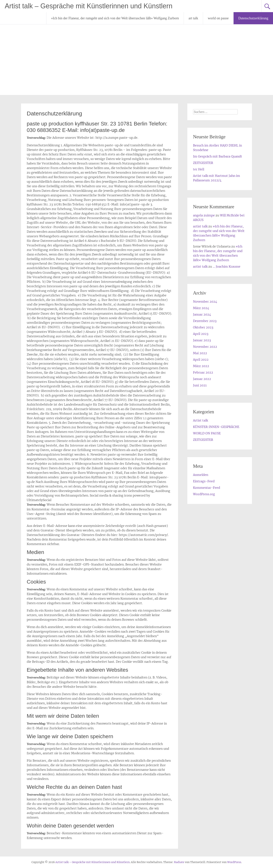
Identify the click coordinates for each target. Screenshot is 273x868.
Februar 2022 (203, 372)
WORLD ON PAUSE (207, 433)
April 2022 (201, 360)
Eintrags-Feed (204, 481)
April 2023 (201, 334)
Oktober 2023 (203, 327)
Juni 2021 (200, 385)
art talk (193, 18)
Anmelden (201, 475)
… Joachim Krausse (227, 266)
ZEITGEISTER (203, 163)
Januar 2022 (202, 379)
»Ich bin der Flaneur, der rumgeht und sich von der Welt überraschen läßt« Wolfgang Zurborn (115, 18)
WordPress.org (204, 494)
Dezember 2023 (205, 321)
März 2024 (201, 308)
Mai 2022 (200, 353)
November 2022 (205, 347)
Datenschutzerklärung (253, 18)
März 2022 (201, 366)
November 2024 (205, 302)
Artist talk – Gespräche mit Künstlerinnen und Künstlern (89, 6)
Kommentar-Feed (207, 488)
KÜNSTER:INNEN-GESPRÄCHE (216, 427)
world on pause (218, 18)
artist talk (200, 226)
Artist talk (200, 420)
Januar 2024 (202, 314)
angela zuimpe (204, 215)
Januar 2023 (202, 340)
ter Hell (199, 169)
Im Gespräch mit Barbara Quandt (218, 156)
